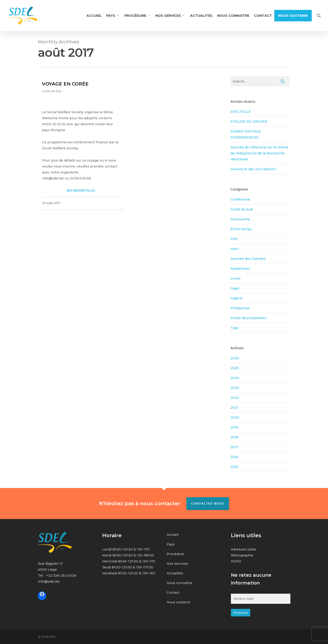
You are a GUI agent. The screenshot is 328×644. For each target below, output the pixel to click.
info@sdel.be (49, 582)
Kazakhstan (240, 269)
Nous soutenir (178, 602)
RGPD (236, 561)
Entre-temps (241, 229)
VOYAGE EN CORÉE (65, 84)
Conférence (240, 199)
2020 (235, 417)
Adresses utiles (244, 549)
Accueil (173, 535)
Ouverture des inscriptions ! (254, 169)
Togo (235, 328)
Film (234, 239)
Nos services (177, 564)
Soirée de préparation (248, 318)
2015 (234, 467)
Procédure (175, 554)
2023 (235, 388)
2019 (234, 427)
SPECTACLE (241, 112)
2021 (234, 408)
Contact (173, 593)
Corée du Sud (52, 91)
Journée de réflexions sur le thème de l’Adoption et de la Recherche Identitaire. (259, 153)
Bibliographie (242, 555)
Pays (171, 544)
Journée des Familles (248, 259)
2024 (235, 378)
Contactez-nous (208, 504)
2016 (234, 457)
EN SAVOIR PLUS (81, 190)
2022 (235, 398)
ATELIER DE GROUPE (249, 122)
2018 (234, 437)
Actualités (175, 573)
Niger (235, 288)
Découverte (240, 219)
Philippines (240, 308)
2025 (235, 368)
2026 (235, 358)
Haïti (234, 249)
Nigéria (236, 298)
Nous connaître (179, 583)
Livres (235, 278)
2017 (234, 447)
